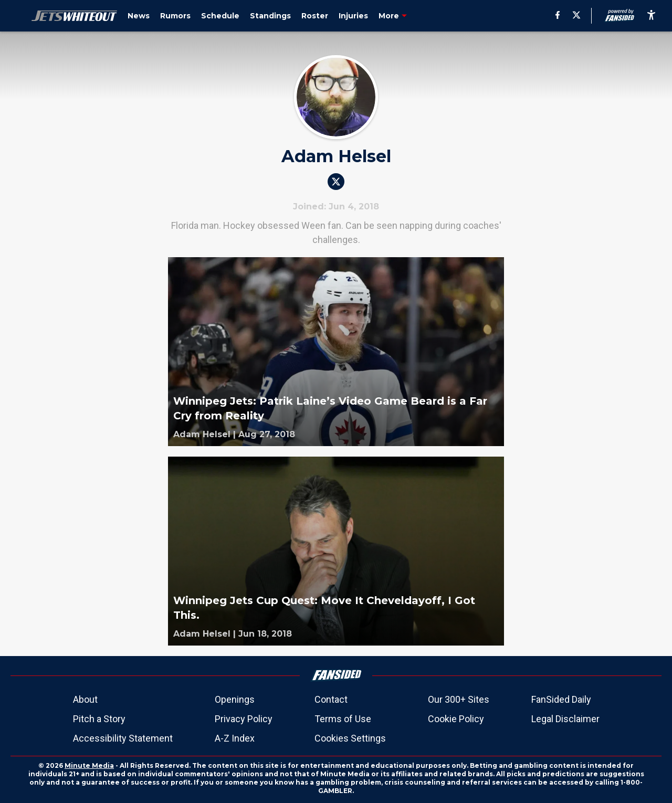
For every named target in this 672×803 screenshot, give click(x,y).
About (85, 699)
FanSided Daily (561, 699)
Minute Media (89, 765)
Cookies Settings (350, 738)
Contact (331, 699)
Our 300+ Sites (459, 699)
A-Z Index (235, 738)
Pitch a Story (99, 719)
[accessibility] (651, 16)
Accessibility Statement (123, 738)
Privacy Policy (244, 719)
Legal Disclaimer (565, 719)
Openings (235, 699)
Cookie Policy (456, 719)
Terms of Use (343, 719)
